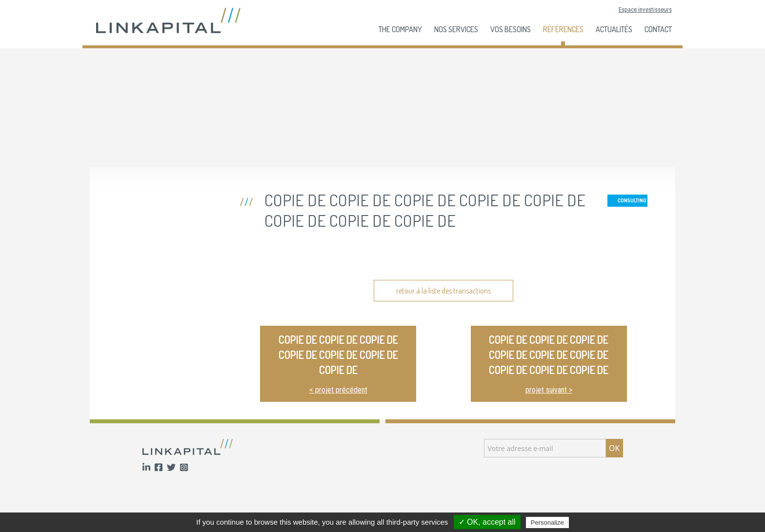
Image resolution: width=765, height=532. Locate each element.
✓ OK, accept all (487, 522)
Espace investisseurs (645, 10)
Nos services (456, 29)
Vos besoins (511, 29)
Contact (658, 29)
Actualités (614, 29)
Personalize (547, 522)
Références (563, 29)
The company (400, 29)
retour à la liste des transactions (443, 291)
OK (614, 448)
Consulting (632, 200)
